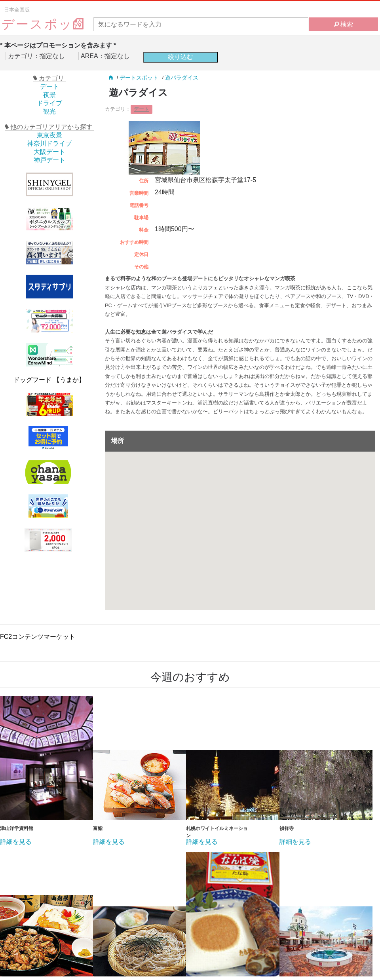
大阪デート (49, 152)
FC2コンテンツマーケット (38, 637)
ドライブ (49, 103)
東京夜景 (49, 135)
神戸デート (49, 160)
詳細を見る (16, 842)
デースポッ (43, 24)
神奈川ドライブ (49, 143)
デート (49, 86)
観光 (49, 111)
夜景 (49, 95)
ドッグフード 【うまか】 (49, 380)
